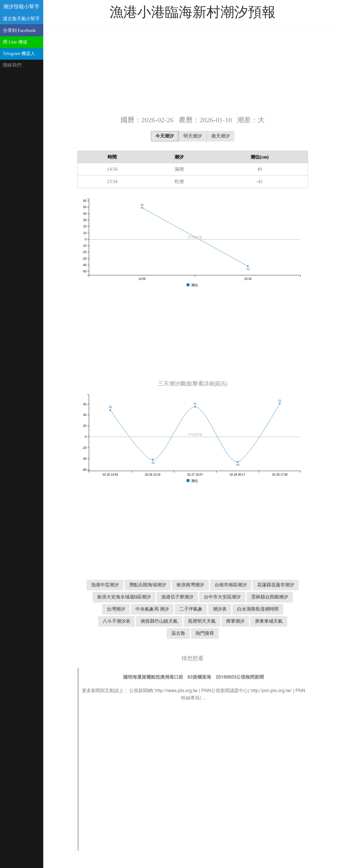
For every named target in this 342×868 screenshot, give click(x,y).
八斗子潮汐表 (116, 621)
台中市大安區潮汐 (222, 597)
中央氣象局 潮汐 (152, 609)
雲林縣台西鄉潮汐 (270, 597)
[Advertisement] (193, 69)
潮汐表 (220, 609)
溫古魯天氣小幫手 (21, 19)
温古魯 (178, 633)
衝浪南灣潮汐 (190, 585)
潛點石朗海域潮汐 (148, 585)
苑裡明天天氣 (202, 621)
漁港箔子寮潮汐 (177, 597)
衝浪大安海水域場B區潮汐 (124, 597)
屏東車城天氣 (269, 621)
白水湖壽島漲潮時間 (258, 609)
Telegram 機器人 (19, 53)
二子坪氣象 (191, 609)
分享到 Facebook (19, 30)
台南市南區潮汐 (231, 585)
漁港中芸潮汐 (105, 585)
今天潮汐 (165, 136)
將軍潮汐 (235, 621)
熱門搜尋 (205, 633)
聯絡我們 (12, 65)
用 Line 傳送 (15, 42)
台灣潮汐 (116, 609)
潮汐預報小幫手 (21, 7)
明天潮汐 (193, 136)
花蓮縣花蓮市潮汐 (276, 585)
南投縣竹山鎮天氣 (159, 621)
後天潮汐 (221, 136)
